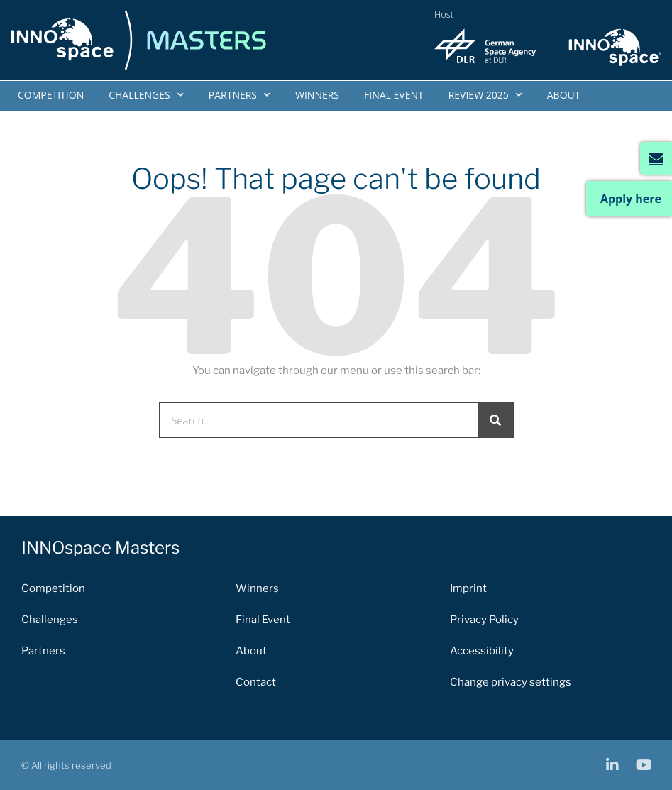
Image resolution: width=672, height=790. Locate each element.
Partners (239, 95)
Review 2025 (485, 95)
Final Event (394, 95)
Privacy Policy (484, 620)
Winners (317, 95)
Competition (51, 95)
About (564, 95)
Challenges (146, 95)
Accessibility (482, 651)
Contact (256, 682)
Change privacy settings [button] (511, 682)
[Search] (495, 420)
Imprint (468, 588)
